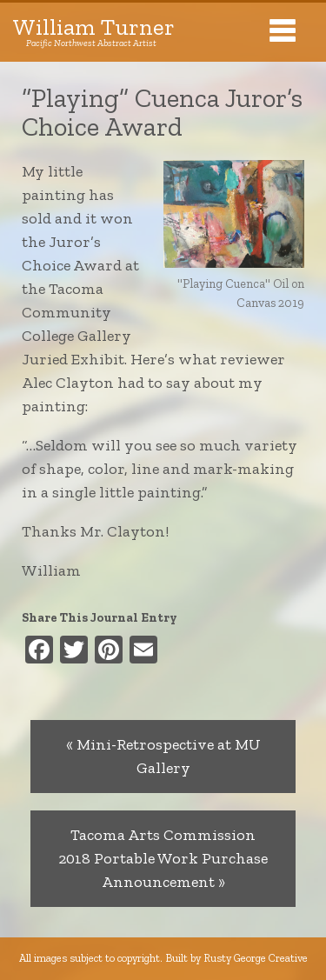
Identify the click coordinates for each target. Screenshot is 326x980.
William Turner (94, 32)
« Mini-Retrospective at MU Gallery (163, 756)
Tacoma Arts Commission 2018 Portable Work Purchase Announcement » (163, 858)
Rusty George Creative (256, 958)
